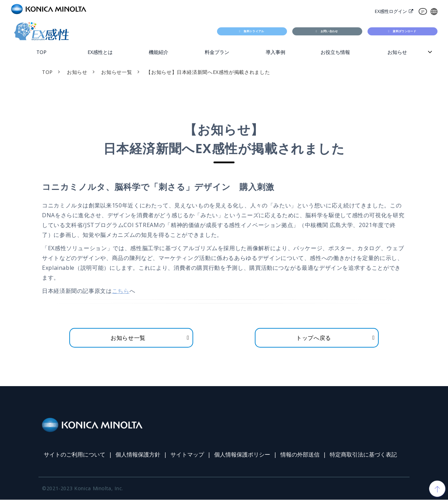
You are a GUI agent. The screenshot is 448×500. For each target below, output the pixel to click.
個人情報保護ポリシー (242, 455)
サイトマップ (187, 455)
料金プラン (217, 52)
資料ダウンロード (405, 31)
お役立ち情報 (335, 52)
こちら (121, 291)
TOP (41, 52)
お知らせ (397, 52)
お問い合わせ (330, 31)
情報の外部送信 (300, 455)
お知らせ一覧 (117, 72)
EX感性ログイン (391, 11)
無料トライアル (255, 31)
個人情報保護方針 (138, 455)
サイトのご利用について (75, 455)
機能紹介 (159, 52)
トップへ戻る (314, 338)
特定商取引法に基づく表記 (363, 455)
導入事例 (275, 52)
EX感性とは (100, 52)
